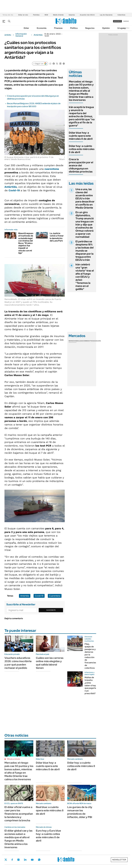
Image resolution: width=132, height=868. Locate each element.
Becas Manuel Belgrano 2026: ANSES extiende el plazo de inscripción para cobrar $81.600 (34, 105)
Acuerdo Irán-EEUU (87, 15)
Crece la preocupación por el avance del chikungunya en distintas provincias (81, 165)
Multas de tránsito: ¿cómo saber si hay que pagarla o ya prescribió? (90, 685)
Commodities (88, 341)
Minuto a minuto (14, 759)
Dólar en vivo (23, 15)
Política (74, 28)
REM (46, 15)
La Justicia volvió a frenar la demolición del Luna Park (57, 237)
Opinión (106, 28)
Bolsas (79, 341)
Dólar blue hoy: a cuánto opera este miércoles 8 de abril (81, 136)
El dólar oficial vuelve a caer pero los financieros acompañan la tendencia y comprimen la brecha (19, 814)
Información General (21, 35)
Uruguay (122, 28)
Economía (42, 28)
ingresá (126, 21)
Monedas (72, 341)
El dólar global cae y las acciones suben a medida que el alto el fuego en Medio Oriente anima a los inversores (18, 839)
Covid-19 (39, 596)
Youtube (32, 860)
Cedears (97, 341)
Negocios (90, 28)
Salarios (72, 15)
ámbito (8, 35)
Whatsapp (39, 860)
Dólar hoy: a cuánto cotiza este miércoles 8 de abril (82, 149)
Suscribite (51, 610)
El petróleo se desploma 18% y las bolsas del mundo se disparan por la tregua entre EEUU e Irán (85, 251)
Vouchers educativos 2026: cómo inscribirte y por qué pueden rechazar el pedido (18, 663)
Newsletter (126, 28)
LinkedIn (25, 860)
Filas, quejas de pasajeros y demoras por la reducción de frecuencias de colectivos (90, 656)
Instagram (18, 860)
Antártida (38, 35)
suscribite (118, 21)
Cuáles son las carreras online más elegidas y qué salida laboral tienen (50, 663)
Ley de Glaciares (106, 15)
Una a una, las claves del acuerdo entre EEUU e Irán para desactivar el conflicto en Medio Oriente (85, 198)
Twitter (6, 860)
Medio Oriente (58, 15)
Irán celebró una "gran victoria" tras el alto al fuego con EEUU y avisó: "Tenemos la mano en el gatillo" (85, 277)
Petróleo (36, 15)
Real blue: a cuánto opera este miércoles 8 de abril (50, 810)
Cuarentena (55, 596)
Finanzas (58, 28)
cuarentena (52, 169)
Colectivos (121, 15)
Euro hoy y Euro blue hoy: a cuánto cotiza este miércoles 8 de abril (48, 836)
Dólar (26, 28)
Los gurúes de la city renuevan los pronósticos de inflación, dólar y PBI (80, 812)
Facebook (12, 860)
